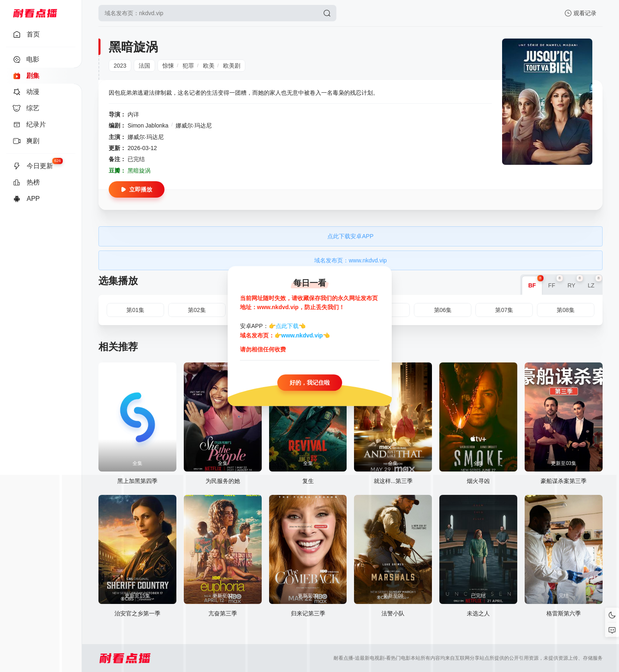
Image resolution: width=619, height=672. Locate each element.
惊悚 (168, 66)
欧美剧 (232, 66)
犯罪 (188, 66)
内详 (133, 114)
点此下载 (287, 326)
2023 (120, 66)
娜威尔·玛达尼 (194, 125)
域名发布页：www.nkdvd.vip (351, 260)
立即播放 (137, 189)
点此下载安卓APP (350, 236)
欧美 (209, 66)
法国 (144, 66)
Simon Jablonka (148, 125)
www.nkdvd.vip (302, 335)
